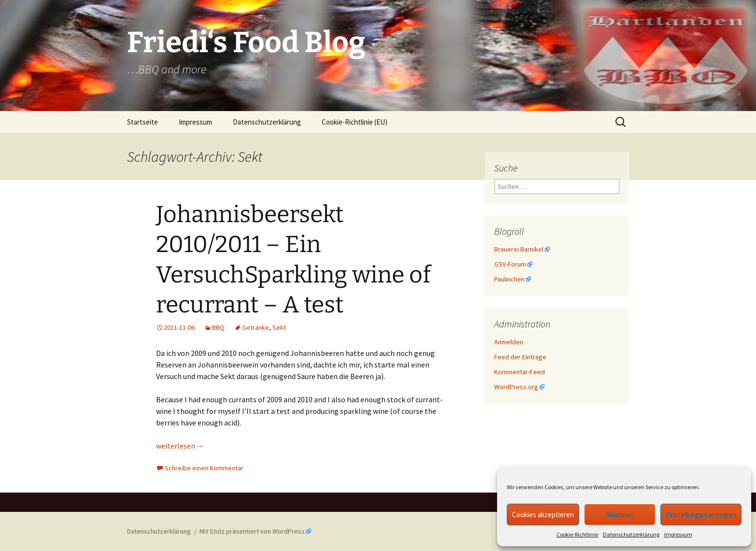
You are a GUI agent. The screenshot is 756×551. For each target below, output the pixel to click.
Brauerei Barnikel (519, 249)
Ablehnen (620, 515)
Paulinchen (509, 279)
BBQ (218, 327)
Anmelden (509, 342)
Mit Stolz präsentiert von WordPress (252, 531)
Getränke (256, 327)
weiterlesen (180, 446)
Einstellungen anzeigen (701, 515)
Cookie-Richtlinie (577, 534)
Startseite (143, 122)
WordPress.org (516, 387)
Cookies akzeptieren (543, 515)
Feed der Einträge (520, 357)
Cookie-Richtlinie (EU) (355, 122)
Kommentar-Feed (520, 372)
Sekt (279, 327)
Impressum (678, 534)
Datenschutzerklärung (631, 534)
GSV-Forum (510, 264)
